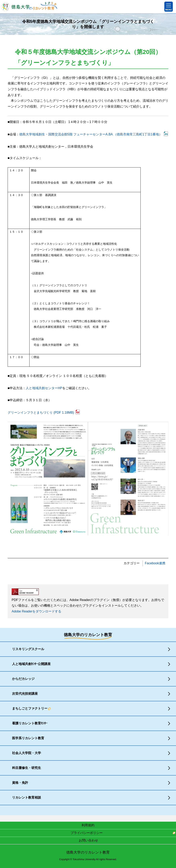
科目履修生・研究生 (27, 768)
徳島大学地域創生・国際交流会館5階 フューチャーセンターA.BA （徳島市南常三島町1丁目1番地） (91, 134)
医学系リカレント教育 (28, 738)
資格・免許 (20, 783)
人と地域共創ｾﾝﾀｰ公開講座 (31, 664)
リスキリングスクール (28, 649)
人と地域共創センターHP (44, 388)
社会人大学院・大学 (27, 753)
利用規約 (88, 825)
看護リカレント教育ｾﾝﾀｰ (30, 723)
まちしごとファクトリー (31, 708)
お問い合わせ (88, 840)
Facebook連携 (155, 563)
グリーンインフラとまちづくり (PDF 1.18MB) (41, 413)
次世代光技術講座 (25, 694)
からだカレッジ (23, 679)
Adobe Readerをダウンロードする (36, 611)
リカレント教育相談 (27, 797)
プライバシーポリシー (87, 833)
